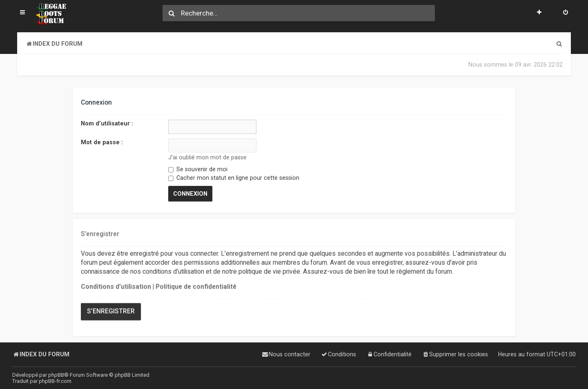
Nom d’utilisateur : (107, 123)
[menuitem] (566, 13)
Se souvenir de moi (198, 169)
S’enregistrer (111, 311)
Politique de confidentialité (196, 286)
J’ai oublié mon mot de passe (207, 157)
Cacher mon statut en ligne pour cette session (234, 178)
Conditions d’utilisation (116, 286)
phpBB (56, 375)
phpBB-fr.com (55, 381)
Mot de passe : (102, 142)
